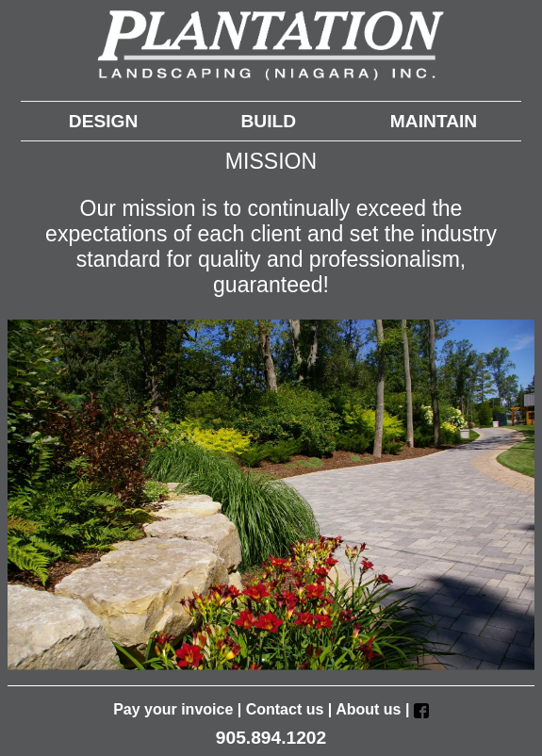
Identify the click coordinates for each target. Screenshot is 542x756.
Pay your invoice (173, 709)
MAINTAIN (434, 121)
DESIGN (104, 121)
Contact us (285, 709)
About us (368, 709)
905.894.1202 (271, 738)
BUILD (269, 121)
